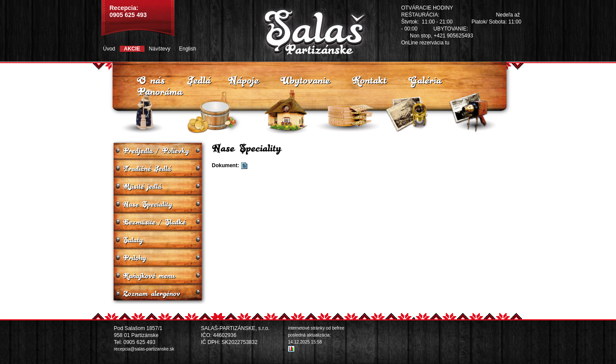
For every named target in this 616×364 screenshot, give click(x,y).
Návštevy (160, 49)
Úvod (109, 49)
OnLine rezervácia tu (426, 43)
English (187, 49)
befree (338, 328)
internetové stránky (307, 328)
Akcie (132, 49)
